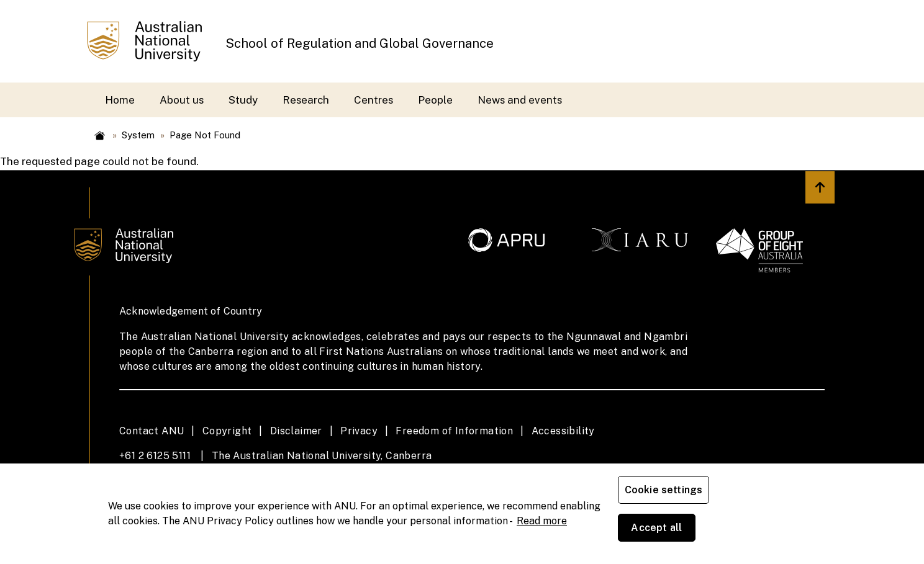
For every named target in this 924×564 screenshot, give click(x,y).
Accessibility (563, 431)
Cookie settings (666, 533)
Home (120, 100)
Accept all (763, 533)
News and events (520, 100)
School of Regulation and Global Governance (360, 43)
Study (243, 100)
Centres (374, 100)
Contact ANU (152, 431)
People (435, 100)
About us (182, 100)
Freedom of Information (454, 431)
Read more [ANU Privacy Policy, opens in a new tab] (542, 539)
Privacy (359, 431)
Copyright (227, 431)
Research (306, 100)
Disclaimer (296, 431)
